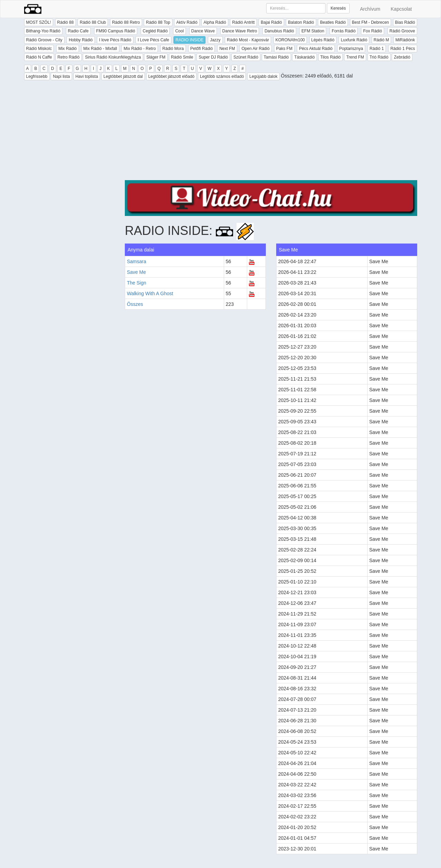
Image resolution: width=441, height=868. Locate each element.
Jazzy (215, 40)
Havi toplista (87, 76)
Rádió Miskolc (39, 49)
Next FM (227, 49)
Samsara (137, 261)
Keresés (338, 8)
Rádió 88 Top (158, 22)
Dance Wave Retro (240, 31)
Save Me (136, 272)
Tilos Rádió (331, 57)
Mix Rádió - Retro (139, 49)
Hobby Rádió (81, 40)
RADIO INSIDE (189, 40)
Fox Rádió (373, 31)
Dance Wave (203, 31)
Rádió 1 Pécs (403, 49)
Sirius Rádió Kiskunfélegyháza (113, 57)
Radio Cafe (78, 31)
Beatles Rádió (333, 22)
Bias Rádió (405, 22)
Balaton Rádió (301, 22)
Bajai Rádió (271, 22)
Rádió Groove (402, 31)
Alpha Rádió (215, 22)
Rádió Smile (182, 57)
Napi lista (61, 76)
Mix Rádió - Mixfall (100, 49)
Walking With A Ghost (150, 293)
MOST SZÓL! (39, 22)
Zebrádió (402, 57)
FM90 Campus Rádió (116, 31)
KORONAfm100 (290, 40)
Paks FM (284, 49)
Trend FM (355, 57)
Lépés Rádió (323, 40)
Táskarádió (304, 57)
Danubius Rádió (279, 31)
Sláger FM (156, 57)
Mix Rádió (67, 49)
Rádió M (382, 40)
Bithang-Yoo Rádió (43, 31)
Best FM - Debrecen (370, 22)
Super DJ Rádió (213, 57)
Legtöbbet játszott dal (123, 76)
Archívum (370, 9)
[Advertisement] (271, 132)
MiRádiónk (405, 40)
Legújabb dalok (263, 76)
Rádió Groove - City (44, 40)
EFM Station (313, 31)
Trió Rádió (379, 57)
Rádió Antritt (243, 22)
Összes (135, 304)
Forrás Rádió (344, 31)
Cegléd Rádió (155, 31)
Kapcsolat (401, 9)
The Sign (137, 283)
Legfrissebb (37, 76)
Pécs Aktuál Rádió (316, 49)
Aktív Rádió (187, 22)
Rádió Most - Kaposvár (248, 40)
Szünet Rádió (246, 57)
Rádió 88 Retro (126, 22)
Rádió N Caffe (39, 57)
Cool (179, 31)
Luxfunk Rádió (354, 40)
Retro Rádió (69, 57)
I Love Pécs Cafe (153, 40)
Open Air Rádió (255, 49)
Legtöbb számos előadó (222, 76)
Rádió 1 (377, 49)
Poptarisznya (351, 49)
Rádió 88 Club (93, 22)
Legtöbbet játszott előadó (171, 76)
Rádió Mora (173, 49)
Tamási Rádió (276, 57)
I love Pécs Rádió (115, 40)
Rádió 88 (66, 22)
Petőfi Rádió (202, 49)
